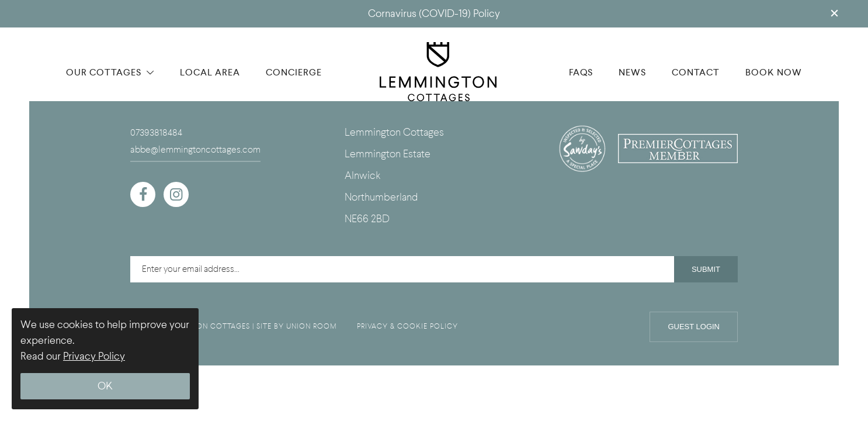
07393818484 (156, 133)
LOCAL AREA (210, 72)
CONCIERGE (294, 72)
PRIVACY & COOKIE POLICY (407, 326)
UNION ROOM (312, 326)
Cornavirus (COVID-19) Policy (434, 14)
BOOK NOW (774, 72)
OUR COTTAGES (110, 72)
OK (105, 386)
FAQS (581, 72)
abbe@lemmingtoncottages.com (195, 150)
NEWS (632, 72)
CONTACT (696, 72)
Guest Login (694, 327)
